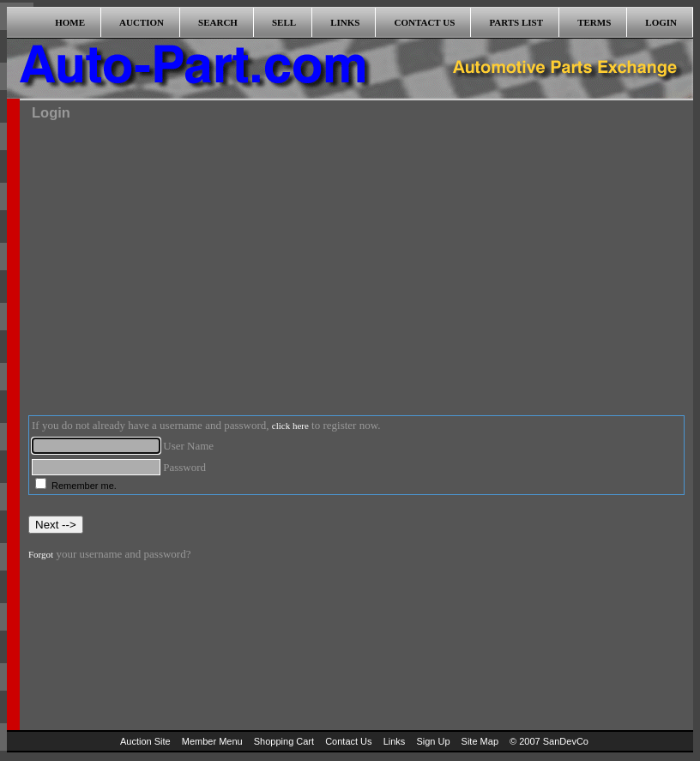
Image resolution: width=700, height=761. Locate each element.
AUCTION (142, 22)
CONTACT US (425, 22)
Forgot (41, 554)
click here (290, 426)
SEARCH (218, 22)
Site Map (480, 741)
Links (395, 741)
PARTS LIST (516, 22)
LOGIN (661, 22)
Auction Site (145, 741)
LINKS (345, 22)
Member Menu (212, 741)
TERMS (594, 22)
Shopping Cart (284, 741)
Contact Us (348, 741)
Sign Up (433, 741)
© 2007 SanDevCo (549, 741)
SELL (284, 22)
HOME (70, 22)
